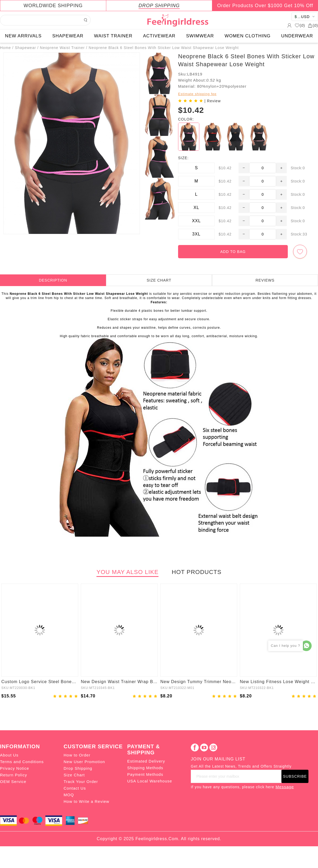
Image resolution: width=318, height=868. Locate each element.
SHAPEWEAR (68, 36)
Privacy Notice (15, 768)
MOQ (69, 795)
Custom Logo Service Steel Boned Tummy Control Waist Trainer (40, 682)
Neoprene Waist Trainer (62, 48)
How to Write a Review (86, 801)
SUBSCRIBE (295, 776)
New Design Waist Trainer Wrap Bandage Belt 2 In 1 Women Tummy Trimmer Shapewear (119, 682)
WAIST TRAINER (113, 36)
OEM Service (13, 782)
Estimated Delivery (146, 761)
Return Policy (14, 775)
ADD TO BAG (233, 252)
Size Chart (74, 775)
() (300, 25)
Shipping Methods (145, 768)
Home (5, 48)
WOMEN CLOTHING (248, 36)
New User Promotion (84, 762)
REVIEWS (265, 280)
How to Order (77, 755)
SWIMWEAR (200, 36)
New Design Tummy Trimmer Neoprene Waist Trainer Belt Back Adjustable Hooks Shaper (199, 682)
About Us (9, 755)
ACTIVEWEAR (159, 36)
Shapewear (25, 48)
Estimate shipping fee (197, 94)
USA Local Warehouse (150, 781)
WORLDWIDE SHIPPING (53, 6)
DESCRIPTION (53, 280)
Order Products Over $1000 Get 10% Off (265, 6)
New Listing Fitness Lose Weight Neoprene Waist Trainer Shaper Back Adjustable (278, 682)
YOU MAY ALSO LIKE (127, 572)
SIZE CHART (159, 280)
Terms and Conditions (22, 762)
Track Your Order (81, 782)
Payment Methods (145, 774)
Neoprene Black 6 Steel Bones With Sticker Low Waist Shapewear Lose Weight (164, 48)
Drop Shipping (78, 768)
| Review (213, 101)
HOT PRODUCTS (197, 572)
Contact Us (75, 788)
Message (285, 787)
